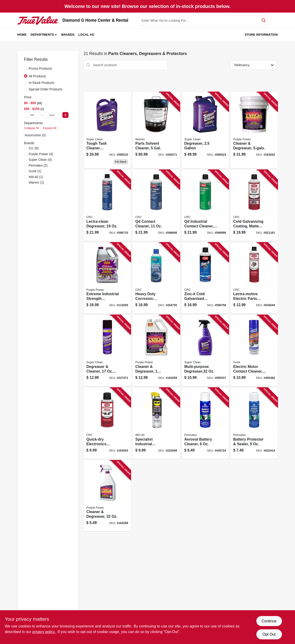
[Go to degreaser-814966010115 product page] (107, 130)
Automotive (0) (35, 135)
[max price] (52, 115)
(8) (34, 148)
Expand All (50, 128)
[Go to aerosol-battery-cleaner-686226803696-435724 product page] (205, 423)
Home (22, 35)
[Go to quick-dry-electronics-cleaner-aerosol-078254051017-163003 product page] (107, 423)
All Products (37, 76)
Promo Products (40, 69)
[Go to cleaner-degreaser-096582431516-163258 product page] (107, 496)
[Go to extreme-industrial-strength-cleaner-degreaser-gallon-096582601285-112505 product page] (107, 278)
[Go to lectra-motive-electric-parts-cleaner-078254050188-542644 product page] (254, 278)
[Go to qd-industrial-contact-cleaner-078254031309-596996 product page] (205, 205)
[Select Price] (65, 115)
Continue (269, 621)
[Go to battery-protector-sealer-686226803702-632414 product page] (254, 423)
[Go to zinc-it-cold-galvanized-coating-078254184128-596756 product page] (205, 278)
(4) (41, 154)
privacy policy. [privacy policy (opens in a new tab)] (44, 632)
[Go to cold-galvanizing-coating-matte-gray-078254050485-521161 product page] (254, 205)
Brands (68, 35)
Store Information (261, 35)
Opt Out (269, 634)
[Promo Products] (26, 68)
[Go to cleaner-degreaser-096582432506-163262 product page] (254, 130)
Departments (42, 35)
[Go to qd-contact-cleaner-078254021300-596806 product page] (156, 205)
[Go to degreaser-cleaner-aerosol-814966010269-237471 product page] (107, 351)
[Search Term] (203, 21)
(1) (35, 171)
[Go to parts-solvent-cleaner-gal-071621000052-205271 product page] (156, 130)
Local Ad (86, 35)
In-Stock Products (42, 83)
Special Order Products (46, 89)
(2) (38, 165)
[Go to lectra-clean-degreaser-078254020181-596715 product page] (107, 205)
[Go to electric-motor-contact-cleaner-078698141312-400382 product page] (254, 351)
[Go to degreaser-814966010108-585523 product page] (205, 130)
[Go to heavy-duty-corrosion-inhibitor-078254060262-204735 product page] (156, 278)
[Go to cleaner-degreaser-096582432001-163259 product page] (156, 351)
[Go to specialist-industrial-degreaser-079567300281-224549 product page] (156, 423)
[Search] (264, 20)
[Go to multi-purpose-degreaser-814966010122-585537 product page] (205, 351)
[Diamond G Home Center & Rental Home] (38, 21)
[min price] (32, 115)
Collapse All (31, 128)
